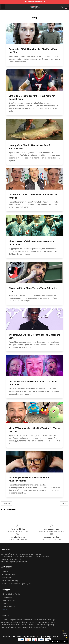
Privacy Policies (7, 578)
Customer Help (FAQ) (9, 607)
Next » (64, 504)
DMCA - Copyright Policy (10, 581)
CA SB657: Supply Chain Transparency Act (16, 584)
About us (5, 571)
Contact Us (5, 603)
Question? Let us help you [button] (59, 641)
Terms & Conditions (8, 574)
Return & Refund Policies (10, 600)
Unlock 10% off (65, 634)
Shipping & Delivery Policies (11, 594)
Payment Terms (7, 597)
